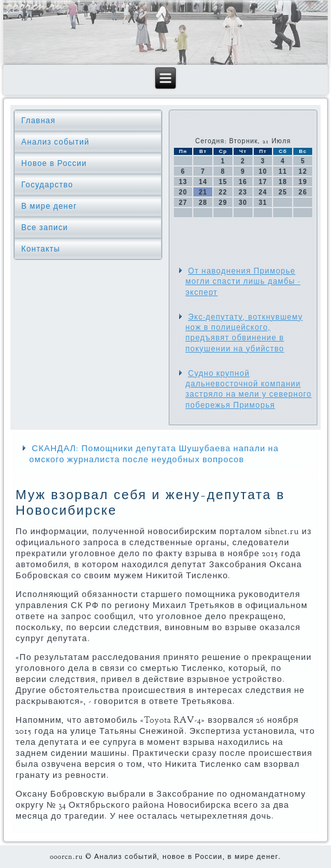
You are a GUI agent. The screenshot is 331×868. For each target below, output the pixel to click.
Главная (39, 121)
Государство (47, 185)
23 (243, 192)
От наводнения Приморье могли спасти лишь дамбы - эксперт (243, 282)
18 (283, 182)
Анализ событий (55, 142)
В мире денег (49, 206)
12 (303, 171)
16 (243, 182)
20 (183, 192)
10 (263, 171)
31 (263, 203)
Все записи (45, 228)
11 (283, 171)
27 (183, 203)
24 (263, 192)
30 (243, 203)
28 (203, 203)
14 (203, 182)
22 (223, 192)
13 (183, 182)
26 (303, 192)
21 (203, 192)
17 (263, 182)
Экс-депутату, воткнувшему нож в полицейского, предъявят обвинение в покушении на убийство (244, 333)
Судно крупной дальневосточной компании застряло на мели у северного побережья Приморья (249, 389)
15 (223, 182)
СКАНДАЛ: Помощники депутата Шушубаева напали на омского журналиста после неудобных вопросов (154, 454)
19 (303, 182)
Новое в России (54, 163)
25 (283, 192)
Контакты (41, 249)
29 (223, 203)
